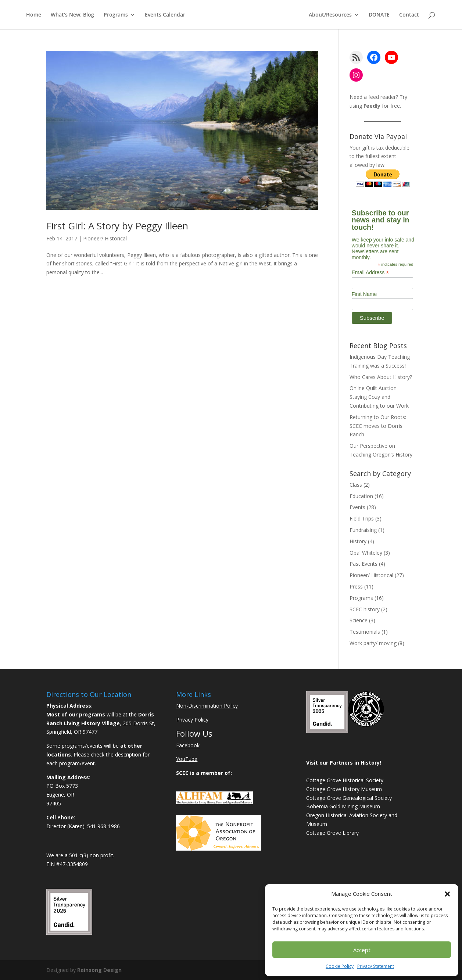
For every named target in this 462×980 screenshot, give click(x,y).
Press (356, 586)
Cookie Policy (340, 966)
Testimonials (365, 632)
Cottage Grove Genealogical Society (349, 798)
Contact (409, 15)
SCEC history (365, 609)
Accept (362, 950)
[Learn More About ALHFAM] (214, 802)
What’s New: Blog (72, 15)
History (358, 541)
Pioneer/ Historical (105, 238)
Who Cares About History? (381, 377)
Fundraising (363, 530)
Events (357, 507)
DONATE (379, 15)
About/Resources (330, 15)
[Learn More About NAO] (219, 849)
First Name (364, 294)
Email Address (370, 273)
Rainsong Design (99, 970)
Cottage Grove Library (332, 833)
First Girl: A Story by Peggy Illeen (117, 226)
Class (356, 485)
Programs (116, 15)
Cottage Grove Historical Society (345, 780)
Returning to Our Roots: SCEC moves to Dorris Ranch (378, 426)
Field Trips (362, 518)
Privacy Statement (376, 966)
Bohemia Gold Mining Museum (343, 806)
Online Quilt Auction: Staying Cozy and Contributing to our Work (379, 397)
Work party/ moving (373, 643)
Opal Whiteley (366, 553)
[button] (447, 894)
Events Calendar (165, 15)
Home (34, 15)
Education (361, 496)
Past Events (363, 564)
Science (359, 620)
